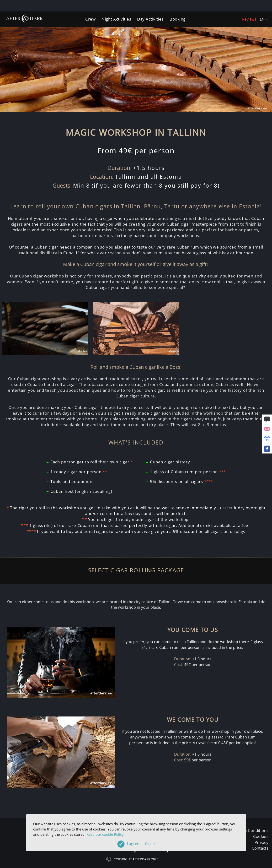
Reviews (249, 19)
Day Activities (150, 19)
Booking (178, 19)
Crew (90, 19)
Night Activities (116, 19)
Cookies (261, 836)
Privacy (261, 842)
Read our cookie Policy (105, 834)
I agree (141, 844)
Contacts (260, 848)
